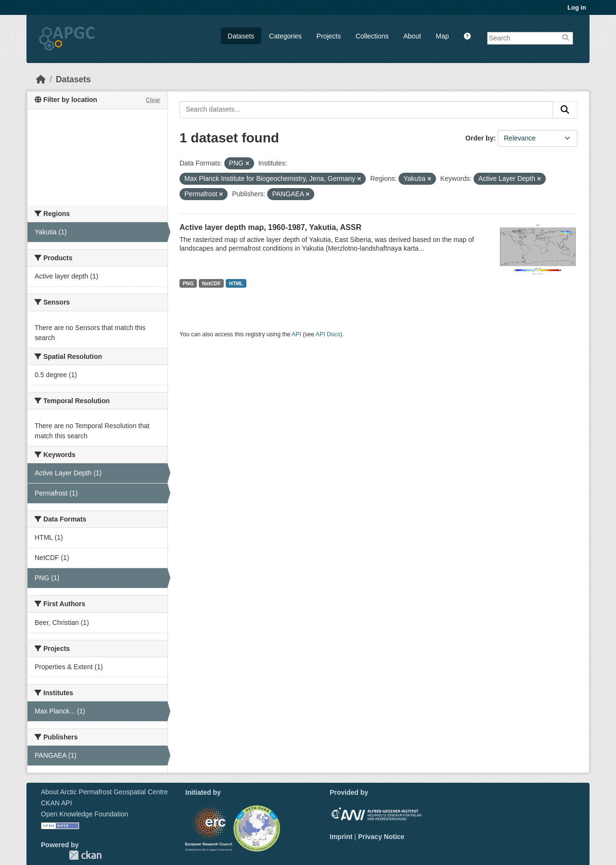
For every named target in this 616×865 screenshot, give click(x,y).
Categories (285, 36)
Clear (153, 100)
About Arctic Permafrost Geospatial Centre (104, 792)
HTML (236, 283)
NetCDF (212, 283)
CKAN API (57, 803)
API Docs (328, 334)
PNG (188, 283)
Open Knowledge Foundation (84, 814)
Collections (372, 36)
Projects (329, 36)
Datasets (241, 36)
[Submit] (565, 110)
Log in (577, 7)
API (296, 334)
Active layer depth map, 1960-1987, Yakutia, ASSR (270, 227)
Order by (479, 138)
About (412, 36)
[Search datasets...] (366, 110)
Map (443, 36)
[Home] (41, 79)
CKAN (85, 855)
